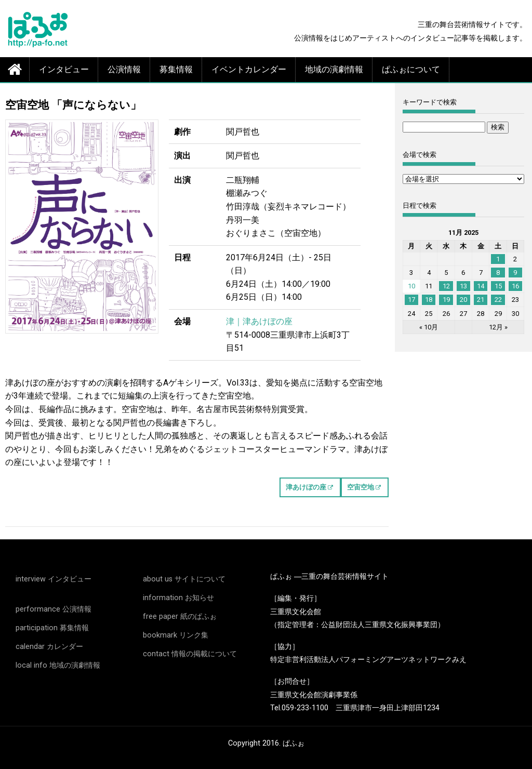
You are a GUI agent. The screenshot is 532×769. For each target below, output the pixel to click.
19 (446, 300)
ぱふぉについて (411, 69)
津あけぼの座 (306, 487)
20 (463, 300)
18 (429, 300)
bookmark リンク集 (176, 635)
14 (481, 286)
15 (498, 286)
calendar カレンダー (49, 647)
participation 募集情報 (52, 628)
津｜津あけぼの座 (259, 321)
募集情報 (176, 69)
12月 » (498, 327)
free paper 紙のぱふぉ (180, 616)
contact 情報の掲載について (190, 654)
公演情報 (124, 69)
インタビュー (64, 69)
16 (515, 286)
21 (481, 300)
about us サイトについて (184, 579)
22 (498, 300)
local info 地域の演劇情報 (58, 665)
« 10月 (429, 327)
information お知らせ (178, 598)
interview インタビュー (54, 579)
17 (411, 300)
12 (446, 286)
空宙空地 (361, 487)
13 (463, 286)
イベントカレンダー (249, 69)
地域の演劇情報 (334, 69)
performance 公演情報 (54, 609)
